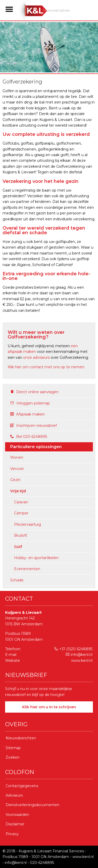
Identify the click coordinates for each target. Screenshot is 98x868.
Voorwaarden (17, 815)
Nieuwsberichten (21, 738)
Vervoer (17, 469)
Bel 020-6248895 (29, 437)
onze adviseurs (36, 357)
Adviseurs (14, 795)
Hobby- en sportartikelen (36, 558)
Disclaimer (15, 824)
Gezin (15, 480)
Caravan (21, 502)
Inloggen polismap (30, 403)
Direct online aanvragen (34, 392)
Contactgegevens (22, 786)
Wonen (17, 457)
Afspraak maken (28, 414)
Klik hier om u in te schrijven (49, 707)
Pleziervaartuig (28, 524)
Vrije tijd (18, 491)
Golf (18, 547)
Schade (17, 580)
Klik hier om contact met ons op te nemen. (46, 367)
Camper (21, 513)
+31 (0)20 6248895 (73, 649)
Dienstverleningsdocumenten (32, 805)
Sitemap (13, 748)
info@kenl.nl (79, 655)
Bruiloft (21, 535)
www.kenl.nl (82, 661)
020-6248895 (42, 863)
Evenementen (27, 569)
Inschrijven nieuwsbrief (34, 426)
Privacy (12, 834)
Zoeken (13, 757)
